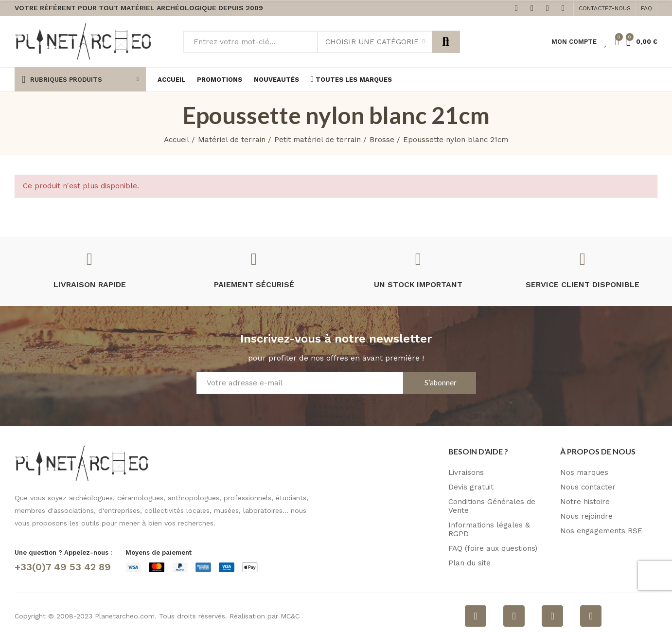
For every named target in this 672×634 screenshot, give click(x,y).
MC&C (290, 616)
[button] (605, 8)
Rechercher (446, 42)
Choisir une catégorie (372, 42)
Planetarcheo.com (125, 616)
